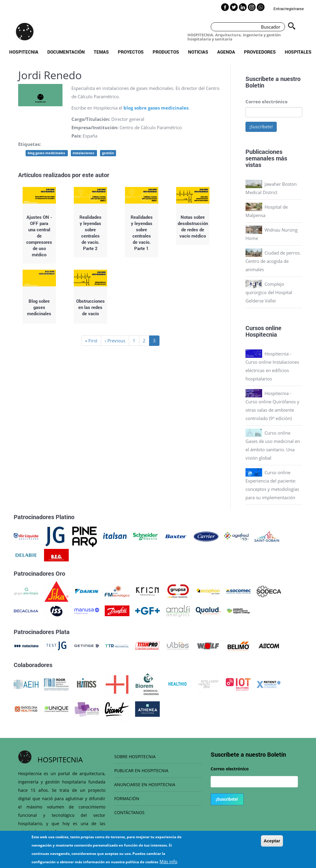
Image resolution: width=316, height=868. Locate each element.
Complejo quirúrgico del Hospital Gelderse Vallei (269, 292)
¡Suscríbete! (261, 127)
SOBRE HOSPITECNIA (135, 757)
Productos (166, 52)
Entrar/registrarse (289, 9)
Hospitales (298, 52)
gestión (108, 153)
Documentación (66, 52)
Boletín (255, 85)
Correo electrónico (266, 102)
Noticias (198, 52)
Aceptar (272, 842)
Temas (101, 52)
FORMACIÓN (127, 798)
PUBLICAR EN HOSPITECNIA (141, 771)
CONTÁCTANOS (129, 812)
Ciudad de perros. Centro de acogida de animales (273, 261)
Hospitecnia (24, 52)
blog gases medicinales (47, 153)
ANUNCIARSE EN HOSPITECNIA (145, 785)
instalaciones (84, 153)
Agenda (226, 52)
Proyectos (131, 52)
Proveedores (260, 52)
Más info (168, 862)
